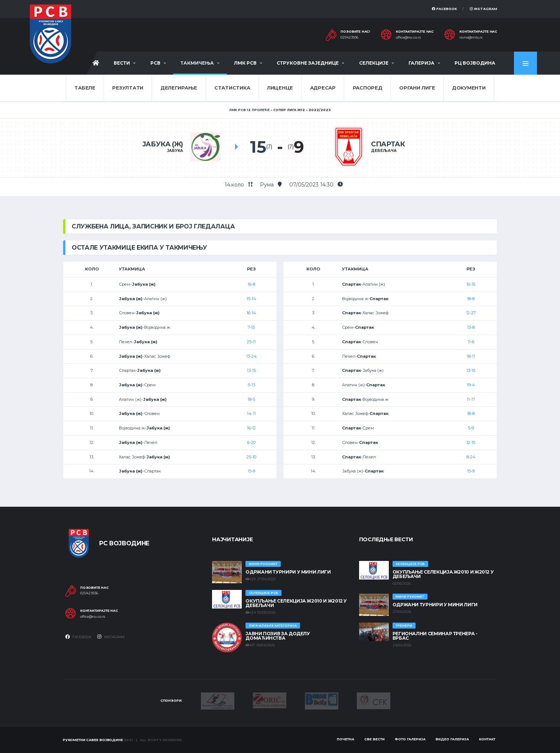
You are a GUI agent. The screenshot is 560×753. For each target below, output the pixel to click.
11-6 (471, 342)
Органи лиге (417, 88)
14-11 (251, 413)
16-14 (251, 313)
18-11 (471, 356)
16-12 (251, 428)
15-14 (251, 299)
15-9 (251, 471)
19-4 (471, 385)
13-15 (251, 370)
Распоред (368, 88)
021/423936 (349, 38)
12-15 (471, 442)
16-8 (251, 284)
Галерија (421, 63)
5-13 (251, 385)
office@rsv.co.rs (408, 38)
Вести (122, 63)
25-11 (251, 342)
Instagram (484, 9)
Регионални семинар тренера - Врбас (435, 636)
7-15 (251, 327)
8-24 (471, 457)
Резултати (128, 88)
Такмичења (197, 63)
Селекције (374, 63)
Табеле (85, 88)
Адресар (323, 88)
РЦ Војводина (475, 63)
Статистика (232, 88)
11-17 (471, 399)
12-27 (471, 313)
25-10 (251, 457)
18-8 (471, 299)
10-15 (471, 284)
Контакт (487, 739)
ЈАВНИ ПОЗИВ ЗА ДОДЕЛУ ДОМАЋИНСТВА (278, 636)
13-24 (251, 356)
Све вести (375, 739)
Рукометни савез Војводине (93, 740)
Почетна (346, 739)
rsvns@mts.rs (471, 38)
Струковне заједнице (308, 63)
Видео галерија (452, 739)
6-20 (251, 442)
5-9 (471, 428)
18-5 (251, 399)
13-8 (471, 327)
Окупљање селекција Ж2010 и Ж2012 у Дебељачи (296, 603)
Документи (469, 88)
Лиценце (280, 88)
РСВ (155, 63)
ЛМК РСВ (245, 63)
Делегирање (179, 88)
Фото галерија (410, 739)
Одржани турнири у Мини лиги (288, 572)
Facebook (445, 9)
